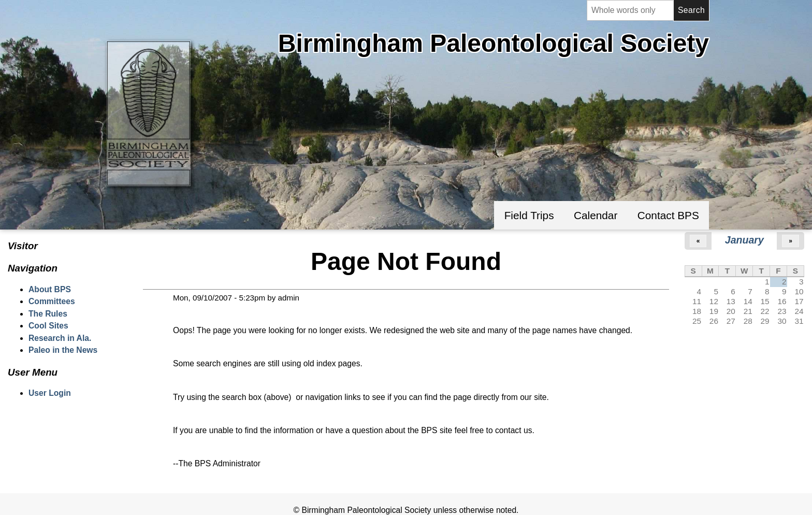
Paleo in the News (63, 350)
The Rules (48, 314)
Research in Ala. (60, 338)
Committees (52, 301)
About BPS (50, 289)
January (744, 240)
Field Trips (529, 215)
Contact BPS (668, 215)
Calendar (596, 215)
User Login (50, 393)
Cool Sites (48, 326)
